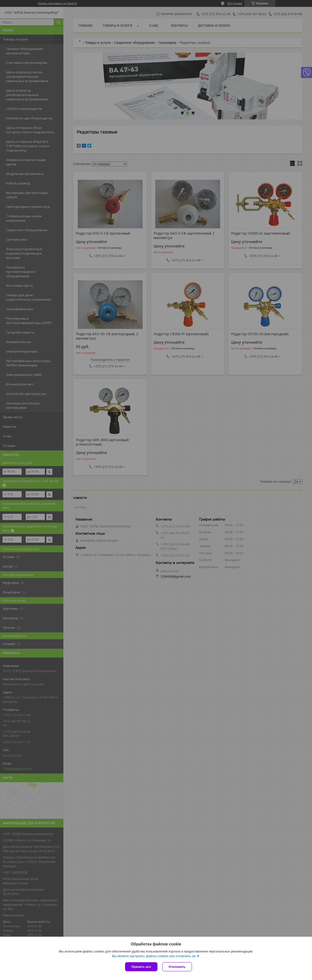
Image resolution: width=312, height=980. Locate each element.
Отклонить (177, 967)
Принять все (141, 967)
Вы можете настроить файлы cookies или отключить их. (154, 956)
